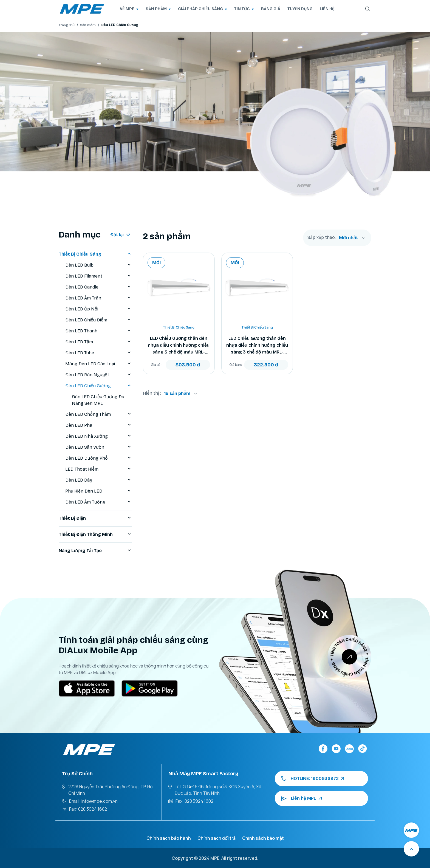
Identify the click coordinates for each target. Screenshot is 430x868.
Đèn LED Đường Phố (99, 458)
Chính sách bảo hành (169, 838)
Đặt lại (120, 235)
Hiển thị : (152, 393)
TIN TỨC (244, 9)
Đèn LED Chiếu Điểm (99, 320)
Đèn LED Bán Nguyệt (99, 375)
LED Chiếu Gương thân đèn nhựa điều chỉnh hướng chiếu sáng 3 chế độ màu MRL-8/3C (179, 346)
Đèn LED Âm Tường (99, 502)
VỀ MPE (129, 9)
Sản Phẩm (88, 25)
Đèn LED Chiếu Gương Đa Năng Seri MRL (98, 400)
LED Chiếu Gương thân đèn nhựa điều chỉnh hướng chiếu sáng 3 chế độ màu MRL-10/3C (257, 346)
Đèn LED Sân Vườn (99, 447)
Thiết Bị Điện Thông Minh (95, 535)
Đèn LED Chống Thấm (99, 414)
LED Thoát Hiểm (99, 469)
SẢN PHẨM (158, 9)
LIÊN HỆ (327, 9)
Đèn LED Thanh (99, 331)
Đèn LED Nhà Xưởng (99, 436)
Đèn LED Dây (99, 480)
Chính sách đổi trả (217, 838)
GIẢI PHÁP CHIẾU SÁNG (203, 9)
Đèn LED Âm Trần (99, 298)
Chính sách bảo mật (263, 838)
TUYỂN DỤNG (300, 9)
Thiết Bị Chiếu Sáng (95, 254)
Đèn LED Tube (99, 353)
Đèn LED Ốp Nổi (99, 309)
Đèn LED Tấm (99, 342)
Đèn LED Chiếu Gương (99, 386)
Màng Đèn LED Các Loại (99, 364)
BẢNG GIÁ (271, 9)
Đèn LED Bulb (99, 265)
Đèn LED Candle (99, 287)
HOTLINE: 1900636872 (313, 779)
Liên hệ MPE (302, 798)
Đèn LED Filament (99, 276)
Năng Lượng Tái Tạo (95, 551)
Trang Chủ (67, 25)
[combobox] (352, 238)
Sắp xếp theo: (322, 238)
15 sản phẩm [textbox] (177, 393)
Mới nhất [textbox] (349, 238)
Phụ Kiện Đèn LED (99, 491)
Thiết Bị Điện (95, 518)
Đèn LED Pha (99, 425)
